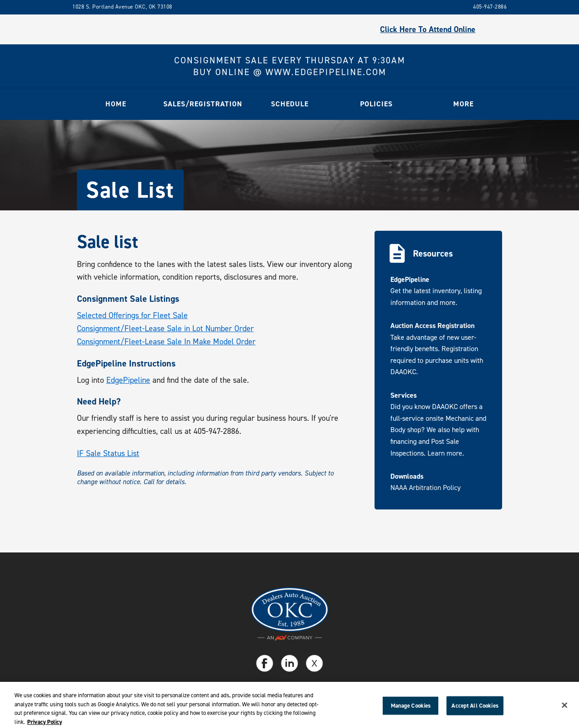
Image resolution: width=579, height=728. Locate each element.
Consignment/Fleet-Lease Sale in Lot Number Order (165, 328)
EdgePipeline (128, 380)
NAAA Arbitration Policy (425, 488)
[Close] (565, 708)
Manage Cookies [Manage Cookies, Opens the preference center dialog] (411, 708)
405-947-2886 (490, 7)
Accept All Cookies (475, 708)
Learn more (445, 453)
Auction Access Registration (432, 326)
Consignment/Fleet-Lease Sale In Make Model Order (166, 342)
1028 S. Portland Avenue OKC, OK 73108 (122, 7)
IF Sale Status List (108, 453)
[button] (203, 104)
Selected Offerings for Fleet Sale (132, 315)
